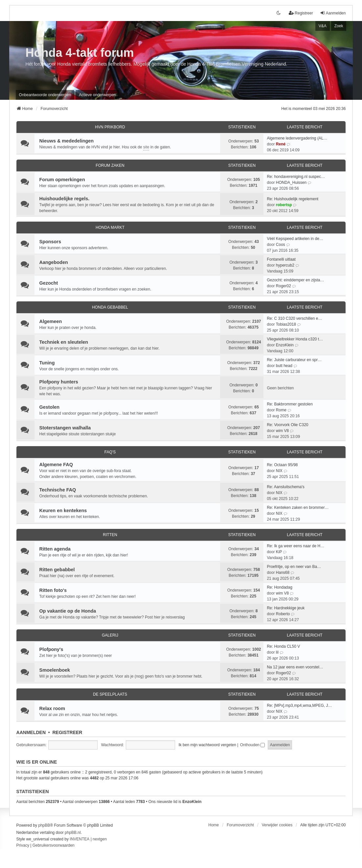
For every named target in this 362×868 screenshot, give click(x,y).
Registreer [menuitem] (301, 13)
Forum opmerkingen (62, 180)
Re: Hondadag (279, 587)
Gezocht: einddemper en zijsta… (295, 280)
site (146, 147)
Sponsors (50, 242)
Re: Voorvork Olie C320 (287, 425)
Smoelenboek (55, 670)
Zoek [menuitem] (339, 26)
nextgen (100, 839)
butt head (284, 366)
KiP (279, 552)
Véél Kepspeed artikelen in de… (295, 239)
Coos (281, 245)
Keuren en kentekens (63, 510)
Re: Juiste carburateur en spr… (294, 360)
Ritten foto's (53, 590)
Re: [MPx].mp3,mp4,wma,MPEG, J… (299, 705)
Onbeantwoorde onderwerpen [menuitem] (45, 95)
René (281, 144)
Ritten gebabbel (57, 570)
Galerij (110, 635)
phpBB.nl (73, 833)
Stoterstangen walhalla (65, 428)
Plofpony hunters (59, 382)
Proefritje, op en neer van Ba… (294, 567)
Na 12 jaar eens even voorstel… (295, 667)
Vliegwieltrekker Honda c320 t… (295, 339)
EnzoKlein (285, 345)
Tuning (47, 363)
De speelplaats (110, 694)
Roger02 (283, 286)
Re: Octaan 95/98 (282, 465)
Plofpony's (51, 649)
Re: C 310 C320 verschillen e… (294, 318)
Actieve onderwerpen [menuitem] (97, 95)
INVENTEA (79, 839)
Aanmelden (31, 732)
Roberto (283, 614)
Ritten (110, 535)
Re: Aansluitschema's (285, 487)
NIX (279, 471)
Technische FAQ (58, 490)
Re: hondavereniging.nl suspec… (296, 177)
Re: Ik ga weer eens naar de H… (295, 546)
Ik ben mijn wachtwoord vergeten (207, 745)
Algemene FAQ (56, 465)
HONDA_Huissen (291, 183)
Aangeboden (54, 262)
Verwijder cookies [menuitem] (277, 825)
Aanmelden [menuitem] (333, 13)
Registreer (67, 732)
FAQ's (110, 452)
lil (277, 652)
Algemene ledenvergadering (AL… (297, 138)
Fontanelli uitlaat (281, 259)
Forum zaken (110, 165)
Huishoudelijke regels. (65, 199)
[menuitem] (23, 846)
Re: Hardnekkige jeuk (286, 608)
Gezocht (49, 283)
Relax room (52, 708)
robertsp (284, 205)
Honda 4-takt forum (80, 53)
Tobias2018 (286, 324)
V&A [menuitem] (323, 26)
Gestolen (50, 407)
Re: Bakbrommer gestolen (290, 404)
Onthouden (253, 745)
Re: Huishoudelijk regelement (293, 199)
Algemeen (51, 321)
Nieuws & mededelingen (67, 141)
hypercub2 (285, 265)
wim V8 (282, 431)
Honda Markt (110, 228)
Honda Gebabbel (110, 307)
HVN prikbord (110, 127)
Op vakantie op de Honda (68, 611)
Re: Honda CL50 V (283, 646)
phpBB (44, 825)
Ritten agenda (55, 549)
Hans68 (283, 573)
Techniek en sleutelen (64, 342)
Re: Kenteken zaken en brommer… (298, 508)
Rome (281, 410)
